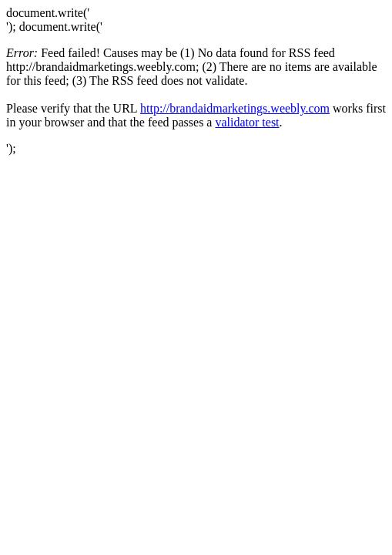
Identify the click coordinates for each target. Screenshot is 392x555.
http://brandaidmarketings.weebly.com (235, 108)
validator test (247, 122)
